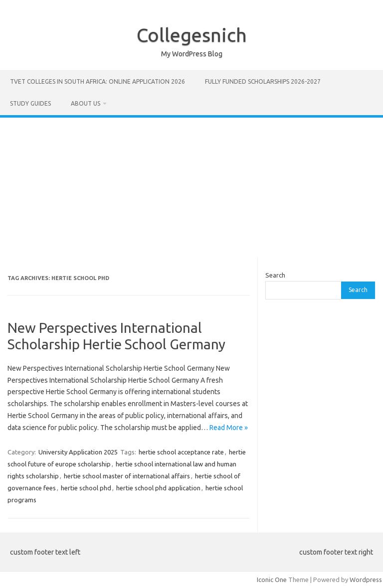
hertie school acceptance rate (181, 452)
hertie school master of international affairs (127, 476)
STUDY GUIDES (30, 103)
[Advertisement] (191, 187)
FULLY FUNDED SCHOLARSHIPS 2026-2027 (263, 81)
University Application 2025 (78, 452)
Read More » (229, 428)
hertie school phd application (158, 488)
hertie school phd (86, 488)
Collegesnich (192, 35)
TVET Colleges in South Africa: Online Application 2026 (97, 81)
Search (275, 275)
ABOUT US (86, 103)
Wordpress (366, 580)
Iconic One (272, 580)
